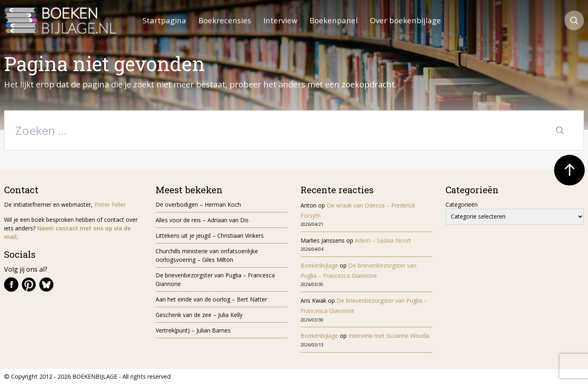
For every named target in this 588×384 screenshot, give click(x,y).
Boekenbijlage (319, 265)
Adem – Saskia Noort (383, 240)
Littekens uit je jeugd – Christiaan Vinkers (210, 236)
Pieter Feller (110, 204)
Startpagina (164, 20)
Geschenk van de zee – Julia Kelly (199, 315)
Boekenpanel (334, 20)
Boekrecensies (225, 20)
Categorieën (462, 204)
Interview (280, 20)
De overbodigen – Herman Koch (198, 204)
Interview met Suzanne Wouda (389, 336)
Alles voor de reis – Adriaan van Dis (202, 220)
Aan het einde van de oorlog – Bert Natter (211, 299)
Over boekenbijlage (405, 20)
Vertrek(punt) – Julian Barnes (193, 330)
